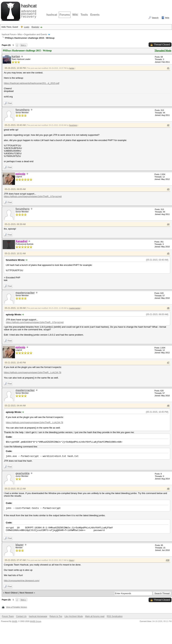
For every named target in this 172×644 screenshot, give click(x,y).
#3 (168, 189)
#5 (168, 254)
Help (167, 18)
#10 (168, 560)
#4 (168, 224)
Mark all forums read (95, 616)
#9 (168, 489)
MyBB (15, 621)
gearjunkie (23, 473)
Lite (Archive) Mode (74, 616)
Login (27, 27)
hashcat (52, 15)
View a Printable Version (16, 607)
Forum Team (8, 616)
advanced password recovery (28, 11)
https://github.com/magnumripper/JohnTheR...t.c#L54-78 (33, 372)
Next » (23, 45)
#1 (168, 68)
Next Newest (26, 593)
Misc (20, 35)
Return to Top (56, 616)
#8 (168, 406)
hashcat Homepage (38, 616)
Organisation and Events (35, 35)
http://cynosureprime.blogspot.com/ (22, 581)
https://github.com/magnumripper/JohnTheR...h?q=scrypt (33, 196)
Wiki (75, 15)
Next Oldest (11, 593)
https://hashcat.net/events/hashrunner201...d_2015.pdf (32, 83)
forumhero (23, 110)
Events (95, 15)
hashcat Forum (9, 35)
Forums (65, 15)
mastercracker (25, 293)
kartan (16, 56)
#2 (168, 125)
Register (35, 27)
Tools (84, 15)
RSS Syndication (115, 616)
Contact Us (21, 616)
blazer (20, 545)
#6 (168, 308)
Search (155, 18)
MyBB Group (36, 621)
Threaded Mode (163, 51)
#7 (168, 363)
